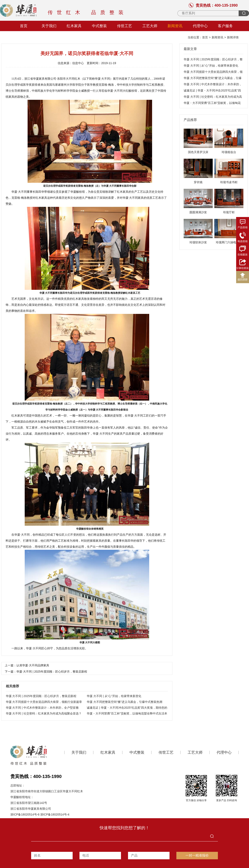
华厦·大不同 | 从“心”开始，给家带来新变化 (114, 696)
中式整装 (99, 26)
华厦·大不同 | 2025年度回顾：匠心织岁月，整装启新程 (41, 696)
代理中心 (200, 26)
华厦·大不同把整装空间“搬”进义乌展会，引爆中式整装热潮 (124, 702)
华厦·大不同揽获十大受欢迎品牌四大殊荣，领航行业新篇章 (44, 702)
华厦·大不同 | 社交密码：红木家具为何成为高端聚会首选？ (44, 713)
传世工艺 (124, 26)
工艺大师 (150, 26)
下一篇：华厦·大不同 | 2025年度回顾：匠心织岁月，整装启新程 (46, 672)
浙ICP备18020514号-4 (55, 814)
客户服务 (225, 26)
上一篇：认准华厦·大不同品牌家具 (27, 665)
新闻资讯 (175, 26)
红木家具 (74, 26)
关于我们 (49, 26)
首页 (24, 26)
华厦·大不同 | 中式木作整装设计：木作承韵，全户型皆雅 (42, 708)
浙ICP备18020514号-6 (25, 814)
